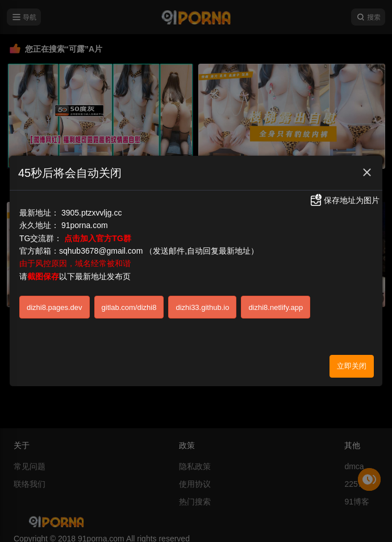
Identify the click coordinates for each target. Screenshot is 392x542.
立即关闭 (352, 364)
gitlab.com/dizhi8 (129, 305)
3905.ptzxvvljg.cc (92, 210)
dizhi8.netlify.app (276, 305)
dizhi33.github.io (202, 305)
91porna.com (85, 223)
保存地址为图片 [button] (344, 198)
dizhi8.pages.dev (55, 305)
